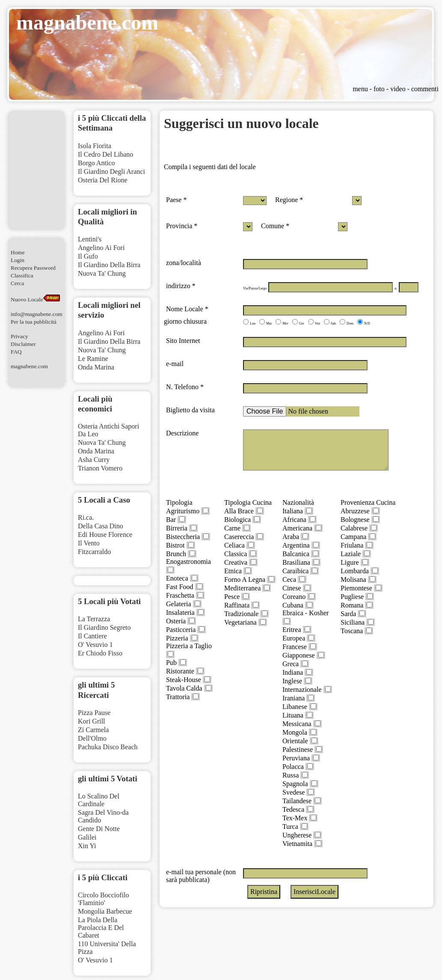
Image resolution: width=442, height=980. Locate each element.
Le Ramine (93, 359)
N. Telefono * (185, 387)
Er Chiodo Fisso (100, 653)
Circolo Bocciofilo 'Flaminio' (104, 899)
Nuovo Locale (35, 299)
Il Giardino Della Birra (109, 265)
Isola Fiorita (95, 146)
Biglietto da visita (190, 410)
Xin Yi (87, 846)
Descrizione (182, 433)
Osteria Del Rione (103, 180)
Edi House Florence (105, 535)
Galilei (87, 837)
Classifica (22, 276)
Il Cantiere (92, 636)
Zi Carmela (93, 730)
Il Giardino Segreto (104, 627)
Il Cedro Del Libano (105, 154)
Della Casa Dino (101, 526)
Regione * (289, 200)
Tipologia (179, 502)
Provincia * (182, 226)
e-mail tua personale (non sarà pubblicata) (201, 876)
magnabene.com (29, 366)
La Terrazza (94, 619)
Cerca (17, 283)
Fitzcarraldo (94, 552)
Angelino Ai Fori (101, 248)
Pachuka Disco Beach (108, 747)
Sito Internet (183, 341)
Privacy (19, 336)
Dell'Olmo (92, 738)
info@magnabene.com (37, 314)
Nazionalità (298, 502)
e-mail (175, 364)
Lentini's (90, 239)
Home (18, 252)
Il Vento (89, 543)
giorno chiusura (185, 321)
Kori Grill (92, 721)
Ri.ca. (86, 517)
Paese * (176, 200)
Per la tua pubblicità (34, 322)
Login (18, 260)
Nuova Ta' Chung (102, 273)
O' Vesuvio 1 (95, 645)
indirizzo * (181, 286)
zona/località (184, 263)
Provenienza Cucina (368, 502)
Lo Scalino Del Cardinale (99, 800)
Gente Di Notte (99, 829)
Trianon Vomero (100, 468)
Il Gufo (88, 256)
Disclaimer (23, 344)
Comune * (275, 226)
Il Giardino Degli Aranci (111, 171)
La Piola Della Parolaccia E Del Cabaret (101, 928)
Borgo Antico (96, 163)
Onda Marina (96, 367)
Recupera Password (33, 268)
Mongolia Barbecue (105, 911)
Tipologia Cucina (248, 502)
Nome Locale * (187, 309)
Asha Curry (94, 460)
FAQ (16, 352)
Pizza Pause (94, 713)
